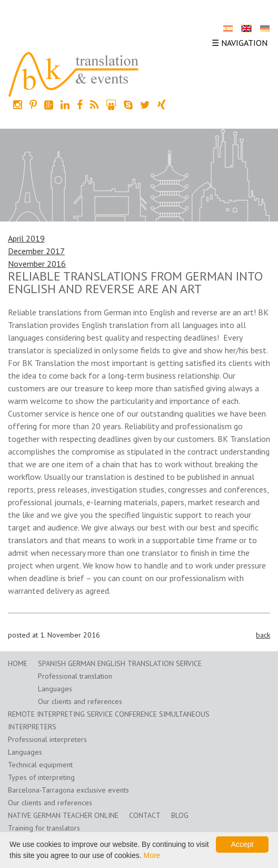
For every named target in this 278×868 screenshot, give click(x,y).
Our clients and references (80, 701)
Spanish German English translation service (120, 663)
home (18, 663)
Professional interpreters (47, 739)
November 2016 (37, 264)
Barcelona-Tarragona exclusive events (68, 790)
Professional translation (75, 676)
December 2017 (36, 251)
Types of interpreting (41, 777)
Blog (180, 815)
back (263, 635)
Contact (145, 815)
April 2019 (26, 238)
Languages (55, 689)
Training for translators (44, 828)
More (152, 855)
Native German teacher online (63, 815)
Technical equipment (40, 765)
